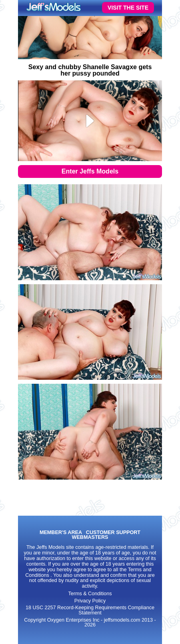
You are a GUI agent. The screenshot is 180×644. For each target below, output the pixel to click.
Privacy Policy (90, 601)
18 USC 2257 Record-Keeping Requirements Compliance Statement (90, 610)
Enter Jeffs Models (90, 171)
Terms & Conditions (90, 594)
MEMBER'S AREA (61, 533)
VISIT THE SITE (128, 8)
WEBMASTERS (90, 537)
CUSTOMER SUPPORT (113, 533)
